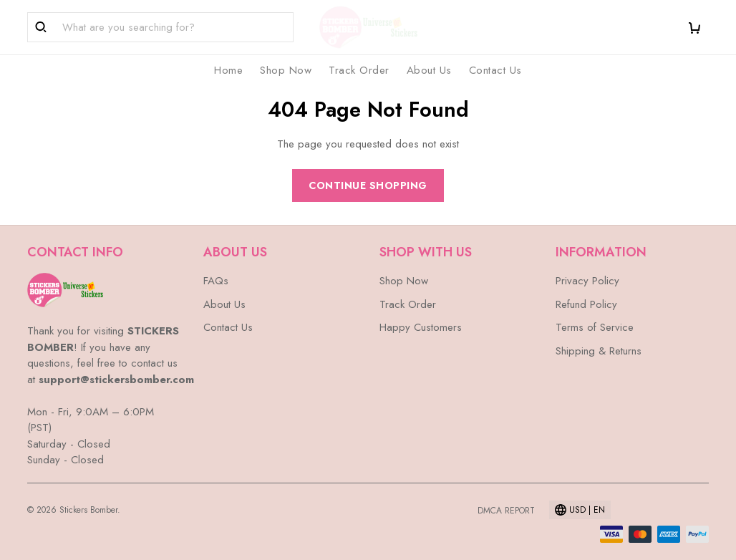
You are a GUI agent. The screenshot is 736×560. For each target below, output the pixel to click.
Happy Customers (421, 327)
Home (228, 70)
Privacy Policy (587, 281)
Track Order (359, 70)
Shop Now (286, 70)
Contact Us (495, 70)
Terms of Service (595, 327)
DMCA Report (506, 511)
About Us (429, 70)
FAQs (216, 281)
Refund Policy (586, 304)
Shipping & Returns (599, 351)
